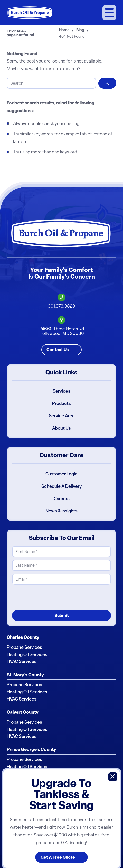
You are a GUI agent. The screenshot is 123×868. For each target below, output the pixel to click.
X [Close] (113, 777)
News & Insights (61, 511)
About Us (61, 428)
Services (61, 391)
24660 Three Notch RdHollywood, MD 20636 (62, 331)
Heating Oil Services (27, 654)
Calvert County (23, 712)
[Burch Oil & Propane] (30, 13)
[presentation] (51, 597)
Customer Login (61, 474)
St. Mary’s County (25, 675)
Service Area (62, 416)
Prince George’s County (31, 749)
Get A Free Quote (58, 857)
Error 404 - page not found (20, 33)
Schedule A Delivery (61, 486)
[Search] (51, 83)
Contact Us (58, 350)
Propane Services (24, 647)
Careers (62, 499)
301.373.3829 (61, 306)
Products (61, 403)
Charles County (23, 637)
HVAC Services (22, 661)
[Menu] (109, 13)
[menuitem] (109, 13)
